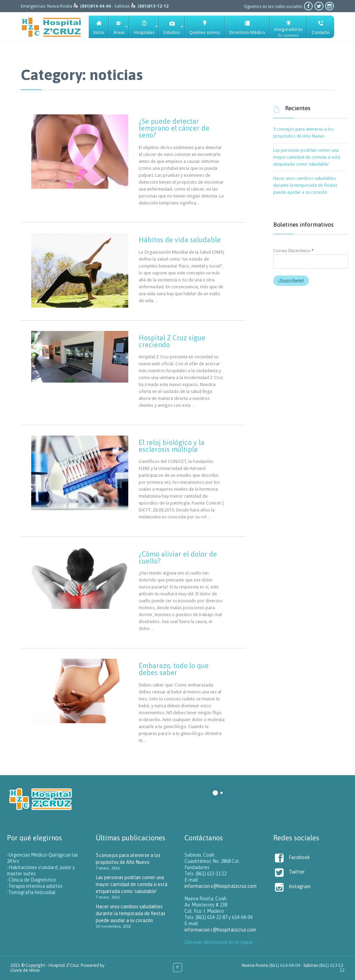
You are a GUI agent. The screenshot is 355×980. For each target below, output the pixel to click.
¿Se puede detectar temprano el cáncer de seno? (174, 128)
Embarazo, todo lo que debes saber (174, 669)
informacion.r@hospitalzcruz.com (220, 930)
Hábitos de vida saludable (180, 240)
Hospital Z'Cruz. (64, 965)
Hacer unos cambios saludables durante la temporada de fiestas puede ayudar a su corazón (305, 185)
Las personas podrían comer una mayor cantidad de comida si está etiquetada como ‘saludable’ (307, 157)
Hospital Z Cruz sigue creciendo (172, 341)
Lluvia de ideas (25, 970)
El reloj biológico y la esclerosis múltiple (172, 446)
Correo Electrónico (293, 251)
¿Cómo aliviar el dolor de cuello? (178, 557)
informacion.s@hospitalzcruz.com (220, 886)
